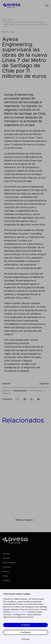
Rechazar (26, 639)
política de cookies (19, 612)
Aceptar (26, 625)
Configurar (25, 632)
